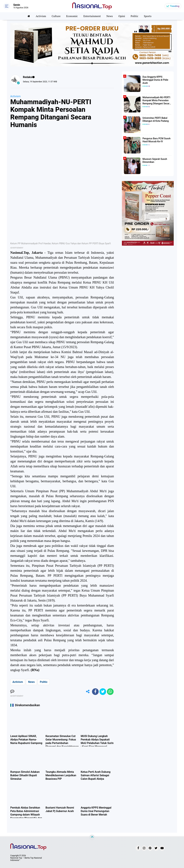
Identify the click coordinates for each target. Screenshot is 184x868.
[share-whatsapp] (110, 692)
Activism (41, 16)
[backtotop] (92, 838)
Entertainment (92, 16)
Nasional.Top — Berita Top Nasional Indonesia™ (26, 859)
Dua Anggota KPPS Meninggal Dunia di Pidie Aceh (155, 80)
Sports (148, 16)
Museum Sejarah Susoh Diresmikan (155, 160)
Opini (122, 16)
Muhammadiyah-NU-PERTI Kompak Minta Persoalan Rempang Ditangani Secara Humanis (157, 101)
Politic (135, 16)
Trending (175, 6)
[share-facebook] (95, 692)
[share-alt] (88, 692)
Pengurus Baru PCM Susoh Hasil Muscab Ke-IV (157, 140)
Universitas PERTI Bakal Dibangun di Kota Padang (156, 119)
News (110, 16)
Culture (56, 16)
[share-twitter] (103, 692)
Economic (72, 16)
